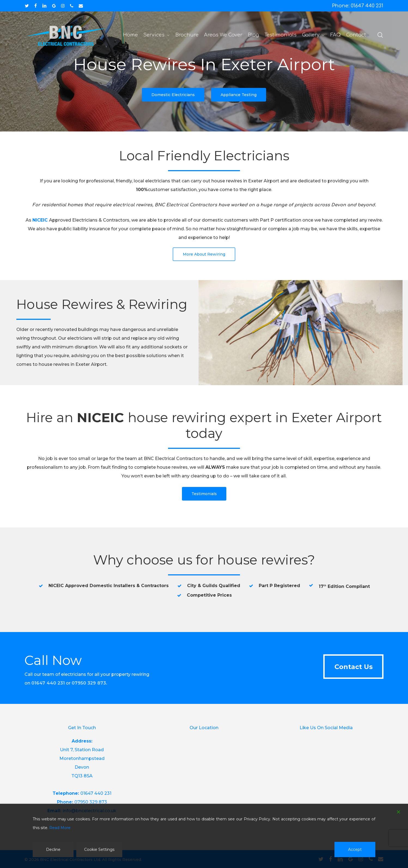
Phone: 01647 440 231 (358, 6)
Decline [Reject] (53, 849)
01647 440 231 (96, 793)
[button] (173, 95)
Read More (60, 828)
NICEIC (40, 220)
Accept (355, 849)
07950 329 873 (89, 683)
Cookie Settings (99, 849)
